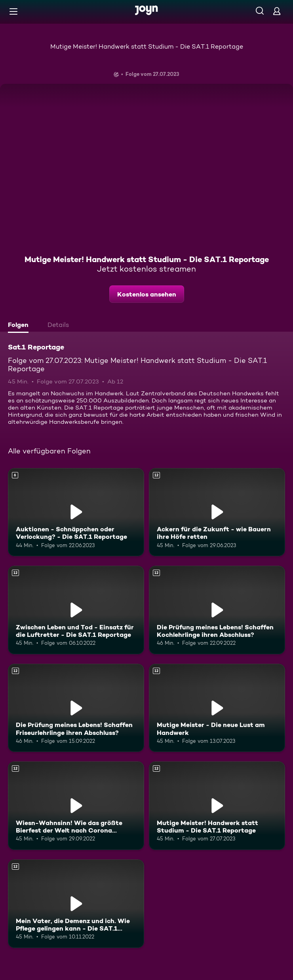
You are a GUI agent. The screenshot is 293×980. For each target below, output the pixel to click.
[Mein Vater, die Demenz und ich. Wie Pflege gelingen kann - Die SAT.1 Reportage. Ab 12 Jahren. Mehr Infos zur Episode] (76, 904)
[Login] (277, 11)
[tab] (20, 326)
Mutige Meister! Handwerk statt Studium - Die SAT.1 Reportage (147, 46)
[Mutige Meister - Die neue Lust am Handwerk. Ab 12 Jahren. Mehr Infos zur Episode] (217, 708)
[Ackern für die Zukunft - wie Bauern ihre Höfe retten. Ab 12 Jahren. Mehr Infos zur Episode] (217, 512)
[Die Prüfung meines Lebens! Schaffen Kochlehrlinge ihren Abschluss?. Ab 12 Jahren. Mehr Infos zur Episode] (217, 610)
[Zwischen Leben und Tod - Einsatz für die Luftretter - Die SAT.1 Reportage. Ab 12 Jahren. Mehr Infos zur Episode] (76, 610)
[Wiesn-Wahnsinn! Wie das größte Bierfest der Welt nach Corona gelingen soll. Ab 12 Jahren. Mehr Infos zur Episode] (76, 806)
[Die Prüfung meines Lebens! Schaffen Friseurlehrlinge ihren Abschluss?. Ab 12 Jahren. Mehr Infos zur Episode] (76, 708)
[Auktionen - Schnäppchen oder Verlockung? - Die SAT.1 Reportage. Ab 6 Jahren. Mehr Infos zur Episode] (76, 512)
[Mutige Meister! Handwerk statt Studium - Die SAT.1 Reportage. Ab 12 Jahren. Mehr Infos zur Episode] (217, 806)
